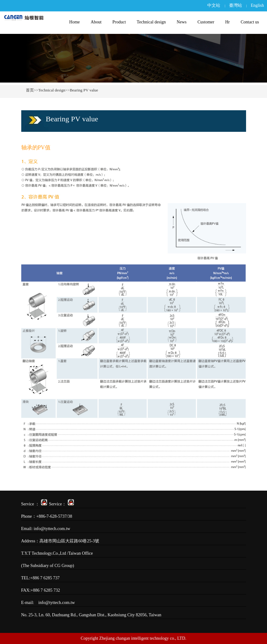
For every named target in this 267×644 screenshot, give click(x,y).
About (96, 22)
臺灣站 (236, 5)
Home (75, 22)
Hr (227, 22)
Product (119, 22)
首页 (30, 90)
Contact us (250, 22)
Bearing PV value (84, 90)
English (257, 5)
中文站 (214, 5)
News (182, 22)
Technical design (151, 22)
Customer (206, 22)
